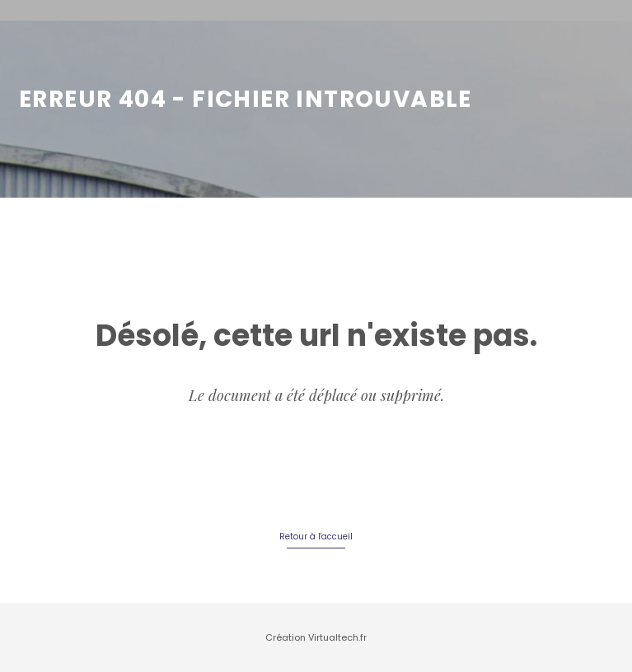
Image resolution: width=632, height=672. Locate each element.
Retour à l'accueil (316, 537)
